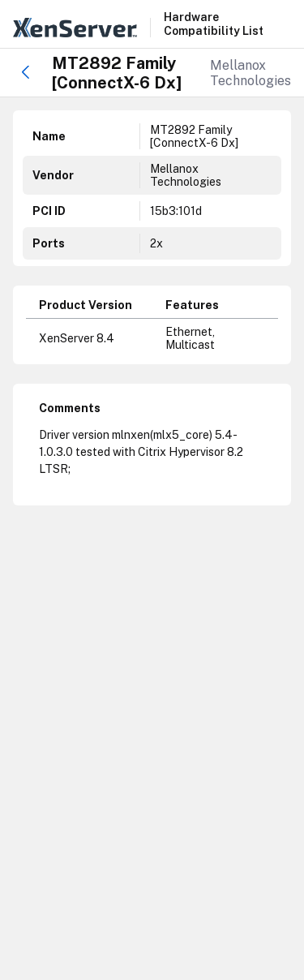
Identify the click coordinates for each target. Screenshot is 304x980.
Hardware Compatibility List (214, 24)
